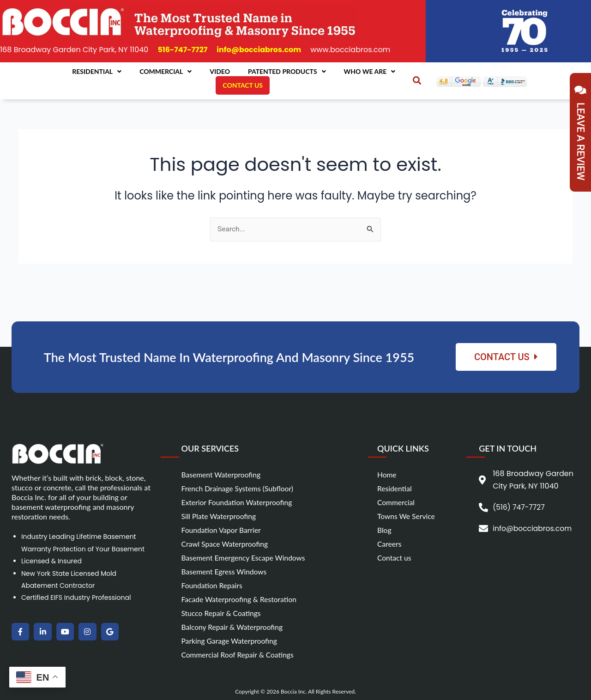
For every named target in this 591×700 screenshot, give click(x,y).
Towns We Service (407, 516)
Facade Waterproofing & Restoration (241, 599)
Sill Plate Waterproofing (220, 516)
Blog (384, 530)
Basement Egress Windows (225, 571)
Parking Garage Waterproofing (231, 641)
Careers (390, 544)
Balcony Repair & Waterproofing (233, 627)
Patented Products (287, 72)
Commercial (166, 72)
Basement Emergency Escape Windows (245, 558)
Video (220, 71)
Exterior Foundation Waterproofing (238, 502)
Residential (97, 72)
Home (387, 474)
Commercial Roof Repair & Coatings (239, 655)
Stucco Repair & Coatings (222, 613)
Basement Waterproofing (222, 474)
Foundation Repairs (213, 585)
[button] (417, 80)
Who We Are (370, 72)
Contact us (395, 558)
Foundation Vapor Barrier (222, 530)
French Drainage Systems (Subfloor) (239, 488)
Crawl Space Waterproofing (226, 544)
